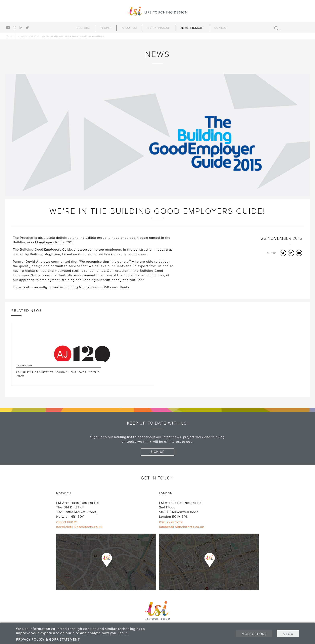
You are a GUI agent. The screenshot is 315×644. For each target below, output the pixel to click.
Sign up (157, 452)
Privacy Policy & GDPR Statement (48, 639)
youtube (8, 28)
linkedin (21, 28)
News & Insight (192, 28)
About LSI (129, 28)
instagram (14, 28)
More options (254, 634)
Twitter (283, 253)
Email (299, 253)
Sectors (83, 28)
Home (10, 37)
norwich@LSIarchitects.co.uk (79, 527)
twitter (27, 28)
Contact (221, 28)
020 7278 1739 (171, 522)
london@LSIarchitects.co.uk (182, 527)
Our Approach (159, 28)
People (106, 28)
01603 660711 (67, 522)
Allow (288, 634)
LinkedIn (291, 253)
